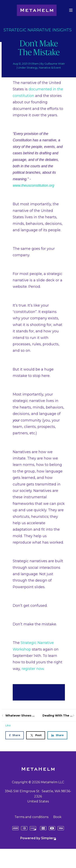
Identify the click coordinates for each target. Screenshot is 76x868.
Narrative (45, 68)
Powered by (38, 838)
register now (33, 669)
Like (8, 725)
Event (57, 68)
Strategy (32, 68)
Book (57, 817)
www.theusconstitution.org (33, 185)
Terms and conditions (31, 817)
